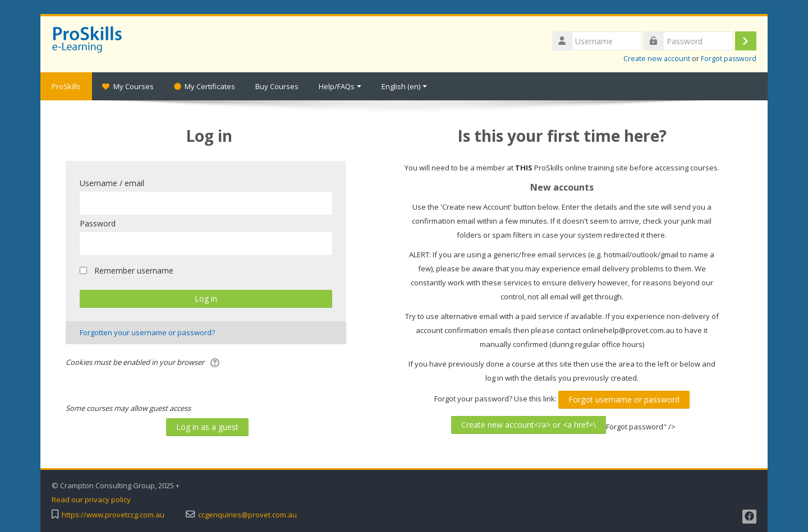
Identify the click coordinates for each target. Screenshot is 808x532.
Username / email (112, 183)
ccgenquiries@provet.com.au (247, 515)
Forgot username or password (624, 399)
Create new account (657, 59)
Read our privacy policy (91, 500)
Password (98, 223)
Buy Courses (277, 86)
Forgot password (729, 59)
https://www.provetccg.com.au (113, 515)
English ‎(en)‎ (404, 86)
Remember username (134, 270)
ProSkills (66, 86)
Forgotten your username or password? (147, 332)
